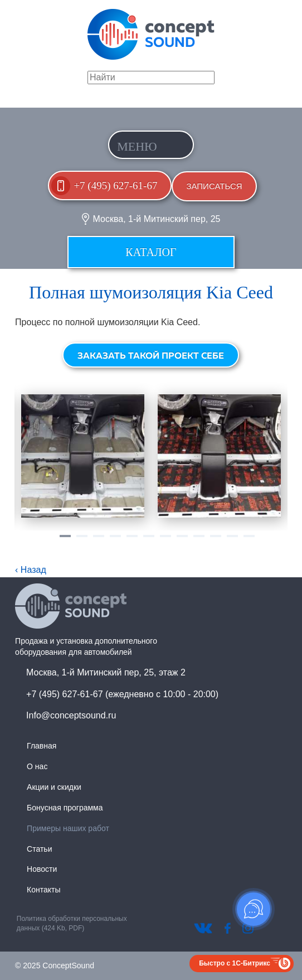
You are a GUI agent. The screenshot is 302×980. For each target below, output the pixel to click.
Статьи (39, 849)
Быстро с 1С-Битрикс (235, 963)
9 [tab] (199, 540)
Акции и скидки (54, 787)
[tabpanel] (83, 456)
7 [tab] (165, 540)
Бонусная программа (65, 808)
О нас (37, 766)
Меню (137, 146)
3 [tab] (99, 540)
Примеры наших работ (68, 828)
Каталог (151, 252)
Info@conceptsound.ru (71, 715)
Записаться (214, 186)
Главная (42, 746)
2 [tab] (82, 540)
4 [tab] (115, 540)
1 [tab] (65, 540)
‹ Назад (31, 570)
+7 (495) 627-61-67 (115, 185)
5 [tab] (132, 540)
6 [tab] (149, 540)
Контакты (43, 890)
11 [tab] (232, 540)
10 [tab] (216, 540)
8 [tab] (182, 540)
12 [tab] (249, 540)
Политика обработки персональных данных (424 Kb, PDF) (72, 923)
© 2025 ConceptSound (55, 965)
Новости (42, 869)
